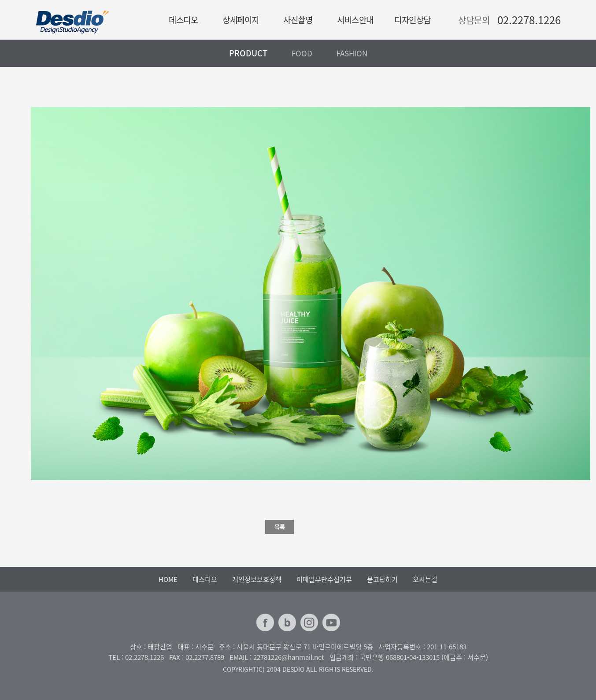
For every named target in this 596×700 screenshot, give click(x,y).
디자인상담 (413, 20)
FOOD (302, 53)
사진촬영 (298, 20)
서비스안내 (355, 20)
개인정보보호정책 (257, 579)
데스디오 (183, 20)
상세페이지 (241, 20)
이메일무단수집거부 (324, 579)
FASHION (352, 53)
